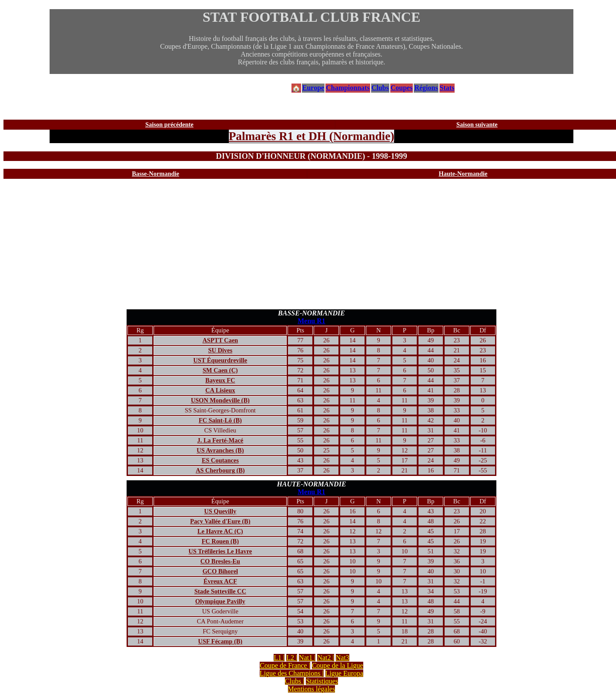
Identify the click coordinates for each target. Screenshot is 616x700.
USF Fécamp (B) (220, 641)
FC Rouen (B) (220, 541)
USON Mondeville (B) (220, 400)
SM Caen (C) (220, 370)
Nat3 (343, 658)
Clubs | (295, 681)
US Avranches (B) (220, 450)
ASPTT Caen (220, 340)
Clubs (380, 88)
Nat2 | (325, 658)
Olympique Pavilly (220, 601)
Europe (313, 88)
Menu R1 (311, 321)
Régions (426, 88)
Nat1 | (307, 658)
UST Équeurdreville (220, 360)
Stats (447, 88)
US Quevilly (220, 511)
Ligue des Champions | (292, 673)
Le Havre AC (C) (220, 531)
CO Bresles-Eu (220, 561)
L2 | (292, 658)
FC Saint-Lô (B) (220, 420)
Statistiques (322, 681)
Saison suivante (477, 124)
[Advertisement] (311, 244)
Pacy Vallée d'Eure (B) (220, 521)
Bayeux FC (220, 380)
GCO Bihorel (220, 571)
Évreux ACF (220, 581)
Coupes (402, 88)
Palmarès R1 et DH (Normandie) (312, 136)
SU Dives (220, 350)
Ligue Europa (345, 673)
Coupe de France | (285, 665)
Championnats (348, 88)
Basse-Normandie (156, 174)
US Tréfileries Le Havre (220, 551)
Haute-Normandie (463, 174)
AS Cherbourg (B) (220, 470)
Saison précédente (169, 124)
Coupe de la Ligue (338, 665)
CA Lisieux (220, 390)
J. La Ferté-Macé (220, 440)
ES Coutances (220, 460)
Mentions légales (312, 689)
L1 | (279, 658)
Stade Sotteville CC (220, 591)
